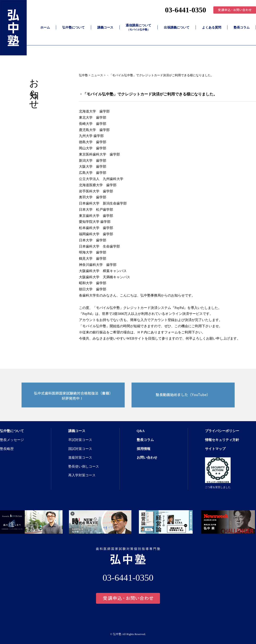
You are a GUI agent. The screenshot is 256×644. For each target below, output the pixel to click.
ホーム (45, 27)
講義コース (105, 27)
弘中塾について (73, 27)
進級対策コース (80, 457)
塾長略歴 (7, 449)
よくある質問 (212, 27)
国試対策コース (80, 449)
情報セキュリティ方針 (222, 440)
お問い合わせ (147, 457)
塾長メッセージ (12, 440)
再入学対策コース (82, 475)
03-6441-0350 (185, 10)
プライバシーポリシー (222, 431)
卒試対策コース (80, 440)
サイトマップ (215, 449)
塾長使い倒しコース (84, 466)
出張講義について (177, 27)
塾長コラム (242, 27)
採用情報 (144, 449)
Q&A (141, 431)
